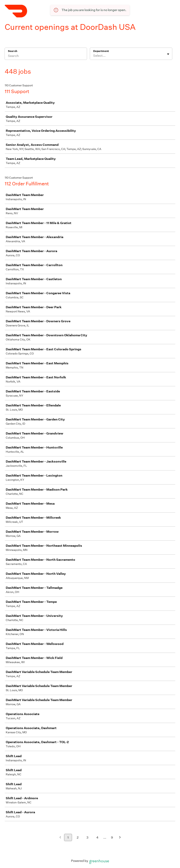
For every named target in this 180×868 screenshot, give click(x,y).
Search (13, 51)
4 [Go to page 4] (97, 837)
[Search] (46, 56)
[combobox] (93, 56)
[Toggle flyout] (168, 54)
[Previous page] (60, 838)
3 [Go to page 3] (87, 837)
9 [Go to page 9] (112, 837)
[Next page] (120, 838)
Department (101, 51)
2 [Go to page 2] (78, 837)
